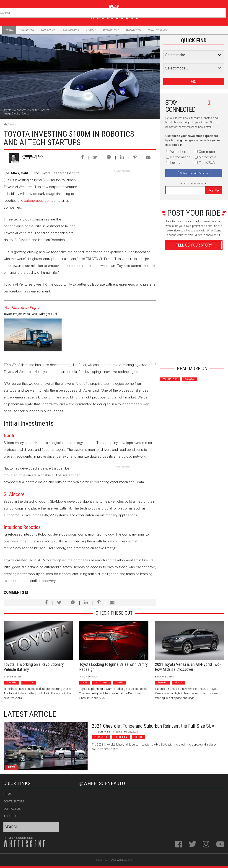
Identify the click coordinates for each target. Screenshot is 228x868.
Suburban (121, 737)
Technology (170, 379)
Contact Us (12, 809)
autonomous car (37, 201)
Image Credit (11, 114)
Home (8, 794)
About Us (10, 816)
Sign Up (214, 190)
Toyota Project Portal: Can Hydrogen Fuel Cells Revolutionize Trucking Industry (30, 315)
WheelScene (124, 860)
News (9, 30)
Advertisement (194, 354)
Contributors (14, 801)
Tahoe (139, 737)
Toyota (189, 379)
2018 (85, 683)
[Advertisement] (122, 202)
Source (25, 114)
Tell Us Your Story (194, 245)
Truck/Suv (48, 30)
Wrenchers (133, 30)
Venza (178, 683)
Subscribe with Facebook (196, 173)
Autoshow (102, 683)
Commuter (27, 30)
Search (222, 12)
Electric (12, 683)
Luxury (91, 30)
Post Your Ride (158, 30)
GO (194, 81)
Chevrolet (101, 737)
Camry (120, 683)
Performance (70, 30)
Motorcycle (111, 30)
